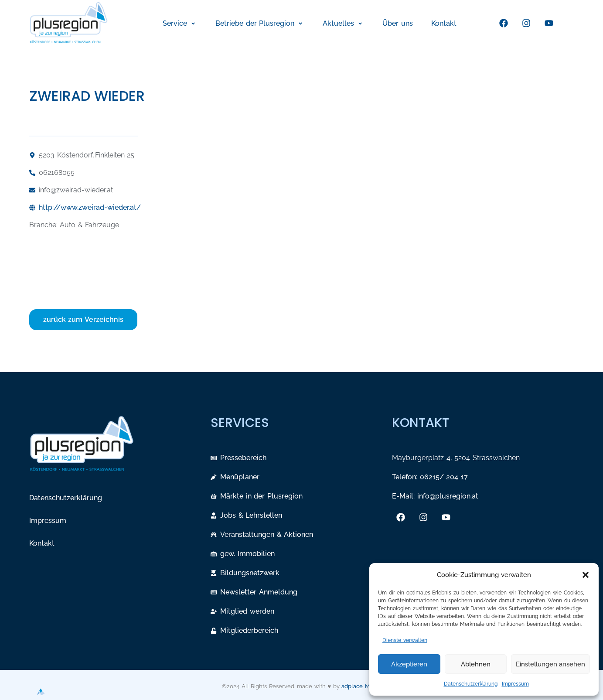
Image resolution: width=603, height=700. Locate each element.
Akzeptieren (409, 664)
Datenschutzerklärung (471, 684)
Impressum (515, 684)
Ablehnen (476, 664)
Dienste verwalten (405, 640)
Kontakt (42, 543)
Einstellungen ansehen (550, 664)
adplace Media (361, 686)
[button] (586, 575)
